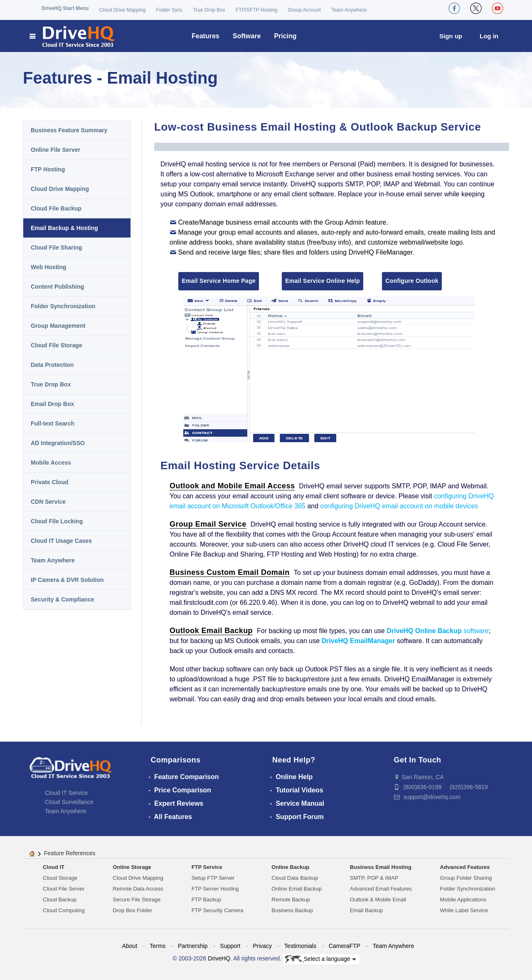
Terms (158, 946)
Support (230, 946)
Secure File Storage (137, 900)
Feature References (70, 853)
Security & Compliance (63, 599)
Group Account (304, 10)
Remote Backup (291, 900)
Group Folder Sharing (466, 878)
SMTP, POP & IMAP (374, 878)
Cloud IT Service (66, 793)
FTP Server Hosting (215, 889)
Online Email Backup (297, 889)
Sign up (451, 36)
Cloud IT (54, 867)
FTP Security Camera (218, 910)
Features (206, 36)
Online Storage (132, 867)
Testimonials (300, 946)
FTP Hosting (48, 169)
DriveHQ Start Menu (65, 8)
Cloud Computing (64, 910)
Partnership (193, 946)
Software (247, 36)
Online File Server (55, 150)
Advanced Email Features (381, 889)
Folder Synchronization (63, 306)
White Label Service (464, 910)
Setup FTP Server (213, 878)
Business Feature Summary (69, 130)
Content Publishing (57, 287)
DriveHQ (219, 958)
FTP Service (207, 867)
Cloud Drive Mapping (122, 10)
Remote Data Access (138, 889)
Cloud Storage (60, 878)
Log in (489, 36)
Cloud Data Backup (295, 878)
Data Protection (52, 365)
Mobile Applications (463, 900)
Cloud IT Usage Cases (61, 541)
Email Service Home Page (219, 281)
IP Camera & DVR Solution (67, 580)
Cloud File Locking (57, 521)
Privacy (262, 946)
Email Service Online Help (323, 281)
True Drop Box (209, 10)
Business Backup (292, 910)
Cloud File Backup (56, 208)
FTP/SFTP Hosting (256, 10)
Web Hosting (48, 267)
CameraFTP (345, 946)
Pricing (285, 36)
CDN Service (48, 502)
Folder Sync (169, 10)
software (437, 631)
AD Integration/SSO (58, 443)
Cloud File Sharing (57, 247)
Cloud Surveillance (69, 802)
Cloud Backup (60, 900)
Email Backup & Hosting (64, 228)
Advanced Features (465, 867)
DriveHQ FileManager (380, 252)
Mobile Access (51, 463)
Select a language (321, 959)
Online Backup (290, 867)
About (130, 946)
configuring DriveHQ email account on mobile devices (399, 506)
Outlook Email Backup (211, 631)
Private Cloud (49, 482)
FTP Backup (206, 900)
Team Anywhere (349, 10)
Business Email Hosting (381, 867)
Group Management (58, 326)
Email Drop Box (52, 404)
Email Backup (366, 910)
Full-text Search (53, 423)
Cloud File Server (64, 889)
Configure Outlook (412, 281)
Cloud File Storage (57, 345)
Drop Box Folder (132, 910)
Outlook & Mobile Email (378, 900)
